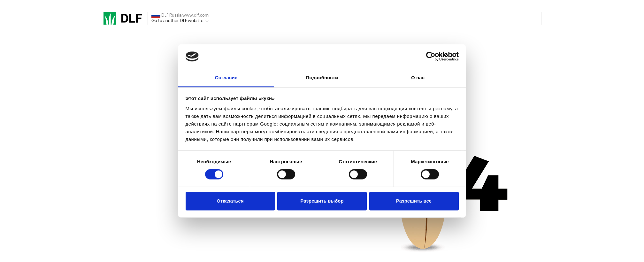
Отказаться (230, 201)
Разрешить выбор (322, 201)
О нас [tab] (418, 77)
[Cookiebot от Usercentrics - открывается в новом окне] (431, 57)
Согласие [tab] (226, 77)
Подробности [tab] (322, 77)
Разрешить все (414, 201)
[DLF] (123, 18)
